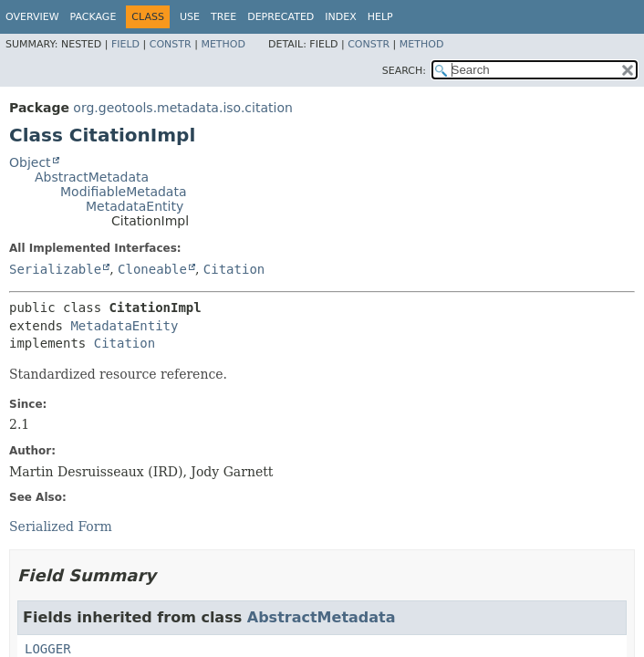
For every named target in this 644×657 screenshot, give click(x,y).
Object (30, 162)
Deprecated (280, 17)
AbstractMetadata (92, 177)
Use (190, 17)
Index (340, 17)
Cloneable (152, 269)
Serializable (55, 269)
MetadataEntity (135, 206)
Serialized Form (61, 527)
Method (223, 44)
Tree (223, 17)
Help (380, 17)
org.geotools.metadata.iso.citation (182, 108)
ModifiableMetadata (124, 192)
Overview (32, 17)
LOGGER (48, 649)
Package (93, 17)
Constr (171, 44)
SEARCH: (404, 71)
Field (125, 44)
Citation (234, 269)
